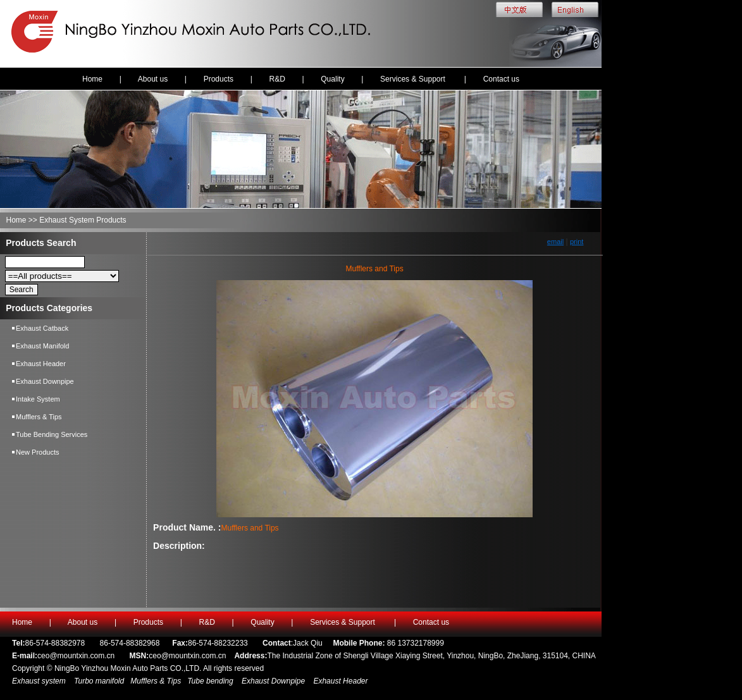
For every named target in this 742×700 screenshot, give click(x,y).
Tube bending (210, 681)
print (577, 242)
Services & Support (414, 79)
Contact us (501, 79)
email (555, 242)
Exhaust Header (41, 364)
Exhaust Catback (42, 328)
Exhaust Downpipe (45, 381)
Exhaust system (40, 681)
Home (92, 79)
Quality (332, 79)
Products (219, 79)
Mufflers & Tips (39, 417)
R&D (277, 79)
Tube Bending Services (52, 434)
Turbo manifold (98, 681)
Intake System (38, 399)
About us (153, 79)
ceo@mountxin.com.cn (76, 656)
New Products (37, 452)
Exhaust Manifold (42, 346)
